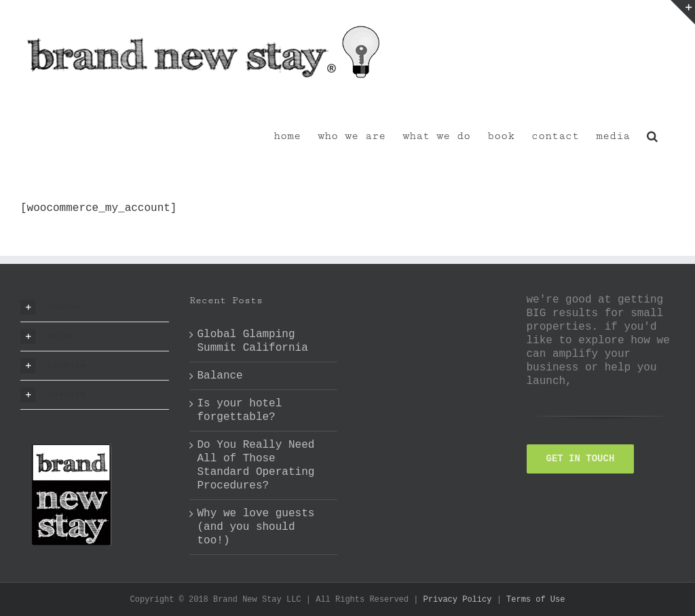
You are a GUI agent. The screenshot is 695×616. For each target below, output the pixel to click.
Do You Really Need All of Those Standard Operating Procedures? (256, 465)
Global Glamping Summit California (253, 341)
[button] (652, 135)
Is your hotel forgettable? (240, 410)
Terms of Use (536, 600)
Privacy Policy (458, 600)
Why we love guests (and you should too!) (256, 527)
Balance (220, 376)
